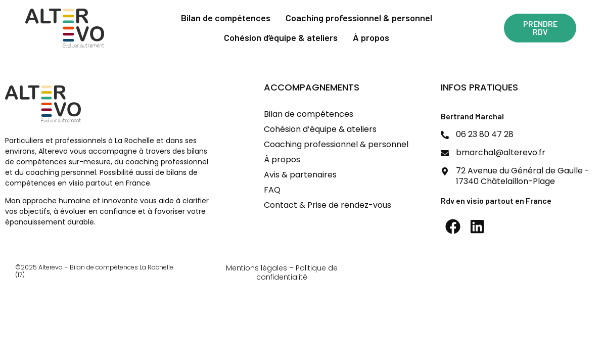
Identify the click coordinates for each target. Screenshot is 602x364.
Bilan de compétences (226, 18)
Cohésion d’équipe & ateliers (281, 37)
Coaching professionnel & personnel (359, 18)
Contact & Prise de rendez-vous (328, 205)
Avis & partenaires (300, 175)
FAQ (272, 190)
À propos (371, 37)
